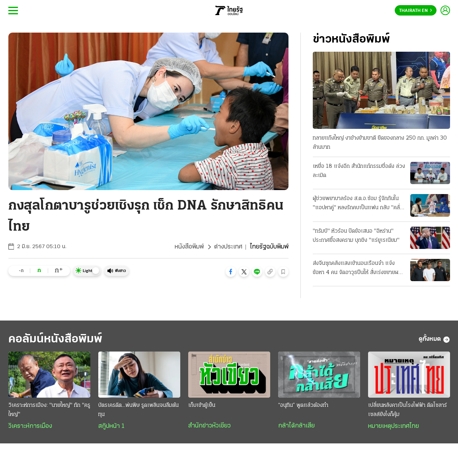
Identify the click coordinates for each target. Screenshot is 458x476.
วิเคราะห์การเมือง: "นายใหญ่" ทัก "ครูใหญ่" (49, 410)
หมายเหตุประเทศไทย (394, 426)
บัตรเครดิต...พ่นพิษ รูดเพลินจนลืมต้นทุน (138, 410)
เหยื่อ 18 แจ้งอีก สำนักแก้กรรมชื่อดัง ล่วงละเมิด (359, 171)
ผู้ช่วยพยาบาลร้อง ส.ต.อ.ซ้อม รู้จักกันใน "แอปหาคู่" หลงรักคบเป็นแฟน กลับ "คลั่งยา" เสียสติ (358, 204)
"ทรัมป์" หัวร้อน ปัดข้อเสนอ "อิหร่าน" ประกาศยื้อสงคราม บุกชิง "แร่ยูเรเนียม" (356, 236)
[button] (231, 272)
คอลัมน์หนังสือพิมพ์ (55, 339)
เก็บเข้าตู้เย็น (202, 405)
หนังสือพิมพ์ (189, 247)
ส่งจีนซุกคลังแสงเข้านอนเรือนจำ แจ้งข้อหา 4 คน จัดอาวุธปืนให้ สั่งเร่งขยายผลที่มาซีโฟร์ (359, 269)
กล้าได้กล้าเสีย (296, 426)
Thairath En (416, 11)
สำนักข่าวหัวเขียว (210, 426)
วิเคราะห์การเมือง (30, 426)
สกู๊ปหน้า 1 (111, 426)
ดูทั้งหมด (434, 340)
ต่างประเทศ (228, 247)
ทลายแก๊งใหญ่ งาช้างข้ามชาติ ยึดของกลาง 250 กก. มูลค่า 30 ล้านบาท (380, 143)
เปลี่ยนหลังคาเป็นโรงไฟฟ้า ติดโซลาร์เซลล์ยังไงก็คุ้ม (407, 410)
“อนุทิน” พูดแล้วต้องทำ (303, 405)
